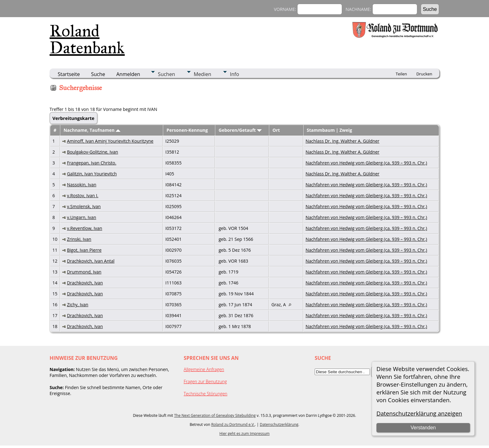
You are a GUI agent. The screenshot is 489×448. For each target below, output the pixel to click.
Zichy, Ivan (78, 305)
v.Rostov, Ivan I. (83, 195)
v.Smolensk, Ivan (84, 206)
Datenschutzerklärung (279, 424)
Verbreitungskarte (73, 118)
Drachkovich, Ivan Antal (91, 261)
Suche (98, 74)
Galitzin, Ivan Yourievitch (92, 174)
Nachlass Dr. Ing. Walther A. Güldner (343, 141)
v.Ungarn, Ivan (82, 217)
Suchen (166, 74)
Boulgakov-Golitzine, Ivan (93, 152)
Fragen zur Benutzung (205, 381)
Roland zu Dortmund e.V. (233, 424)
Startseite (69, 74)
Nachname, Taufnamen (92, 130)
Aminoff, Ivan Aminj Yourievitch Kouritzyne (110, 141)
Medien (202, 74)
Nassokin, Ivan (82, 185)
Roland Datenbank (87, 39)
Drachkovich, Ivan (85, 283)
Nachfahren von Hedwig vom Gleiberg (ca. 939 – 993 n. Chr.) (366, 163)
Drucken (424, 74)
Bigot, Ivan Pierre (84, 250)
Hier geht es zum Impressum (245, 434)
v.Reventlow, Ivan (85, 228)
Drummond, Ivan (84, 272)
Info (234, 74)
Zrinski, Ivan (79, 239)
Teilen (401, 74)
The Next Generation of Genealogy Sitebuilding (215, 415)
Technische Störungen (206, 394)
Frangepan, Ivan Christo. (92, 163)
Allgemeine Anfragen (204, 369)
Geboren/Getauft (240, 130)
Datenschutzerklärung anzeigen (419, 413)
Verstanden (423, 428)
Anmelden (128, 74)
